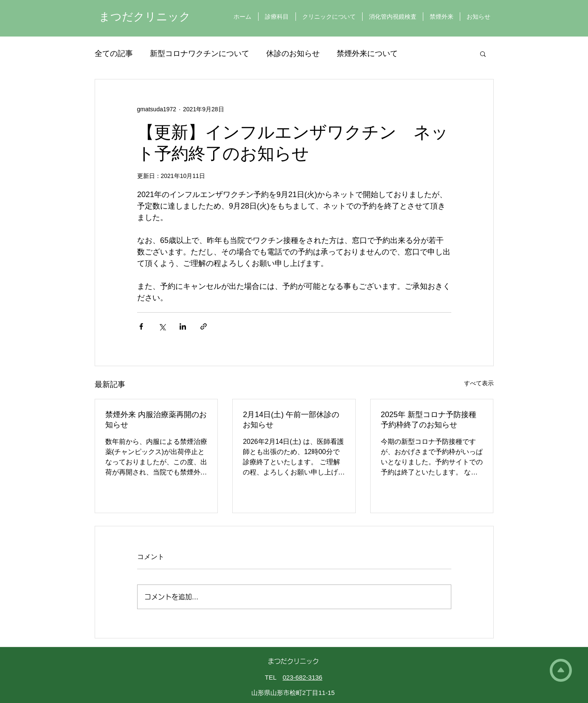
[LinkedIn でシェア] (183, 326)
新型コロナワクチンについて (200, 54)
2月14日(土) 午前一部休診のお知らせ (291, 420)
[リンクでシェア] (204, 326)
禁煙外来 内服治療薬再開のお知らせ (156, 420)
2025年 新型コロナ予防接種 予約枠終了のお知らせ (429, 420)
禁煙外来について (367, 54)
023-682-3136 (302, 677)
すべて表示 (479, 383)
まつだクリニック (145, 17)
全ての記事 (114, 54)
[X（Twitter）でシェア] (162, 326)
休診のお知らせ (293, 54)
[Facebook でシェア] (141, 326)
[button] (483, 54)
